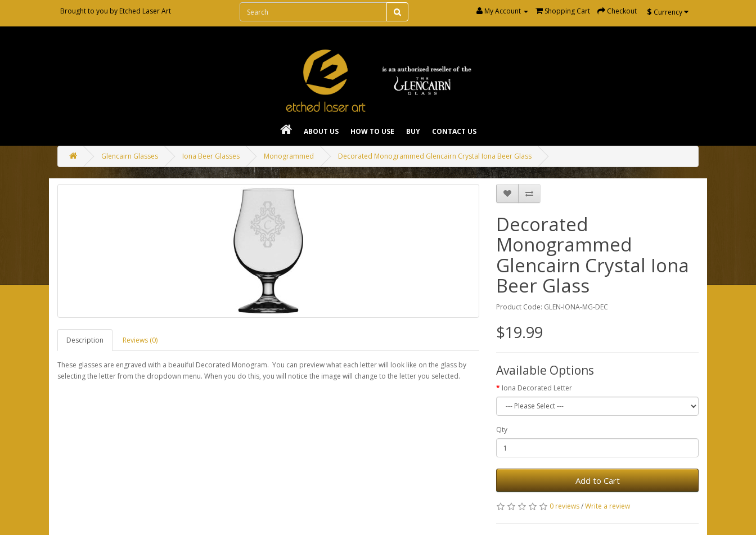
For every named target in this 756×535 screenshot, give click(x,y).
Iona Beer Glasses (211, 156)
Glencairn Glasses (130, 156)
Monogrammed (289, 156)
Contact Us (454, 131)
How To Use (372, 131)
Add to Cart (598, 480)
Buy (413, 131)
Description (85, 340)
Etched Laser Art (145, 11)
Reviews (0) (140, 340)
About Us (321, 131)
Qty (502, 430)
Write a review (607, 506)
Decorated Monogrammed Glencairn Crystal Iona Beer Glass (435, 156)
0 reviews (564, 506)
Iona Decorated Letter (537, 388)
